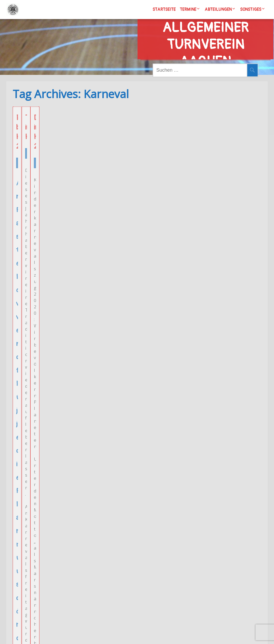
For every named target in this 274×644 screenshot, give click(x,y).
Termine (188, 10)
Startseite (164, 10)
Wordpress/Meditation (169, 634)
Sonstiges (251, 10)
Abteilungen (218, 10)
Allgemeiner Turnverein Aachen (206, 33)
